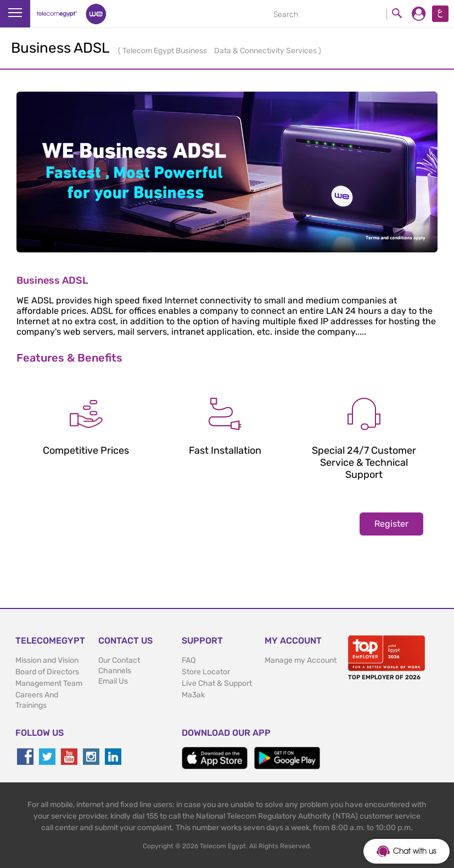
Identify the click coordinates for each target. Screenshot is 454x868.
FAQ (189, 660)
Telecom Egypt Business (166, 51)
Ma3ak (193, 695)
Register (391, 524)
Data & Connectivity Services (266, 51)
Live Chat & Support (217, 683)
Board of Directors (47, 672)
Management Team (49, 683)
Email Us (113, 681)
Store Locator (206, 672)
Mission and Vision (47, 660)
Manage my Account (301, 660)
